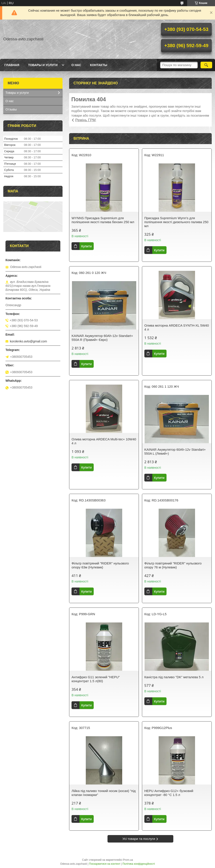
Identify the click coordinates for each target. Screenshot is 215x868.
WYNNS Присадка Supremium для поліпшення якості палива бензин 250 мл (103, 220)
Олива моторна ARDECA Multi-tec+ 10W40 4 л (104, 441)
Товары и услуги (43, 65)
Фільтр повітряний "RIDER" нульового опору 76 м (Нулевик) (173, 565)
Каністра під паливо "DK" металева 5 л (174, 677)
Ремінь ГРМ (85, 120)
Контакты (99, 65)
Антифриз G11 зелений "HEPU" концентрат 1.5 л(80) (96, 679)
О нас (76, 65)
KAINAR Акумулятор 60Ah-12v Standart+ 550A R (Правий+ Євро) (102, 338)
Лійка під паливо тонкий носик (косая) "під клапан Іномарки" (104, 793)
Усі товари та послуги (139, 839)
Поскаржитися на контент (105, 864)
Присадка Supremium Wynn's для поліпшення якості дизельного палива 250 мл (176, 222)
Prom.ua (128, 860)
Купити (86, 246)
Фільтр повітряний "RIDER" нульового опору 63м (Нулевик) (100, 565)
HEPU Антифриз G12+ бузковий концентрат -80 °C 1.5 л (169, 793)
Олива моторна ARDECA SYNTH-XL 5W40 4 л (177, 327)
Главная (12, 65)
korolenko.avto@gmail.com (28, 341)
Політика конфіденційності (139, 864)
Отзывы (11, 109)
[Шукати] (206, 65)
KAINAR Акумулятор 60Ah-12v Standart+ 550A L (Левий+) (175, 451)
